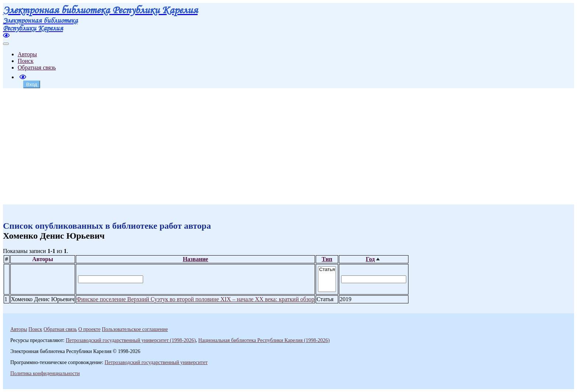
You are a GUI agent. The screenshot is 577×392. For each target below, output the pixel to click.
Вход (32, 84)
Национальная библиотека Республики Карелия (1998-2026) (264, 340)
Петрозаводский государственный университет (156, 362)
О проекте (89, 329)
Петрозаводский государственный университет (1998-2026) (131, 340)
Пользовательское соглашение (135, 329)
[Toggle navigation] (6, 44)
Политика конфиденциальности (45, 373)
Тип (327, 259)
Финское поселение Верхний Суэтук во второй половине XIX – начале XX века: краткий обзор (195, 299)
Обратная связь (37, 67)
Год (370, 259)
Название (196, 259)
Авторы (27, 54)
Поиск (26, 61)
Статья (327, 270)
